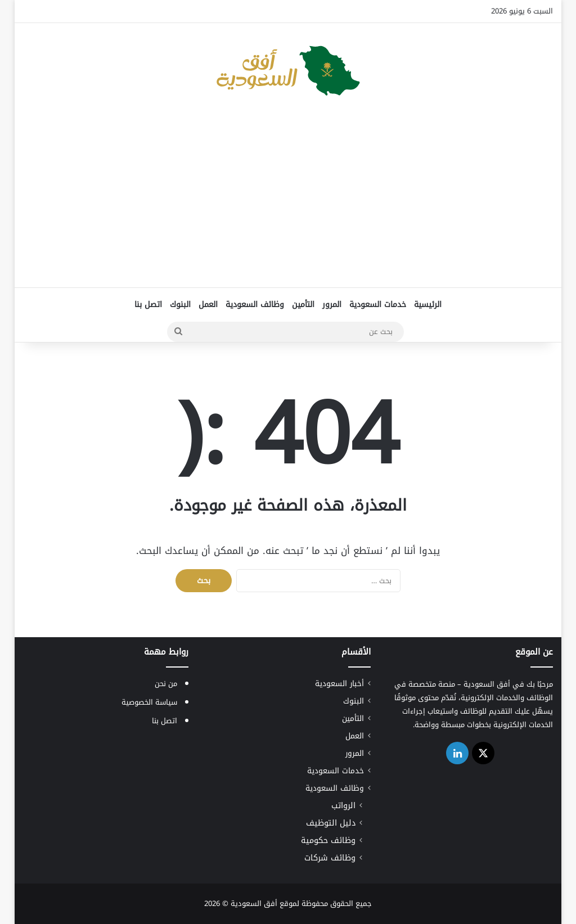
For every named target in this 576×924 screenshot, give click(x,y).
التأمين (303, 305)
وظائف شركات (330, 858)
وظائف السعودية (255, 305)
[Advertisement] (288, 197)
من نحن (166, 684)
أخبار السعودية (339, 684)
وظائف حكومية (328, 840)
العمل (208, 305)
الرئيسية (428, 305)
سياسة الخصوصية (149, 702)
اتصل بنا (148, 305)
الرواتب (343, 806)
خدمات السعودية (378, 305)
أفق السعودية (254, 903)
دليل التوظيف (331, 823)
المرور (332, 305)
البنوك (180, 305)
